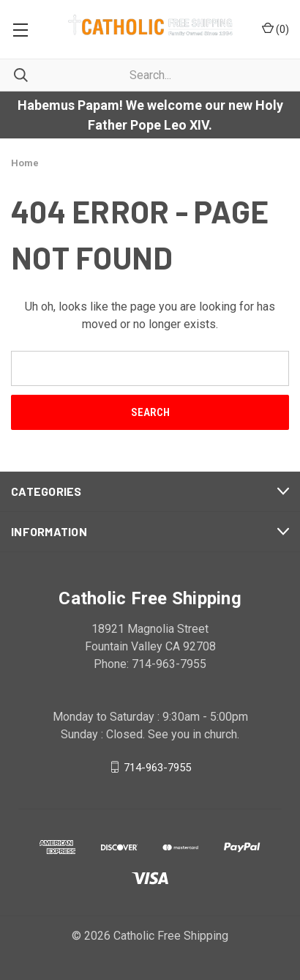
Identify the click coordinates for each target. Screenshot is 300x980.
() (275, 29)
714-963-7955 (157, 767)
